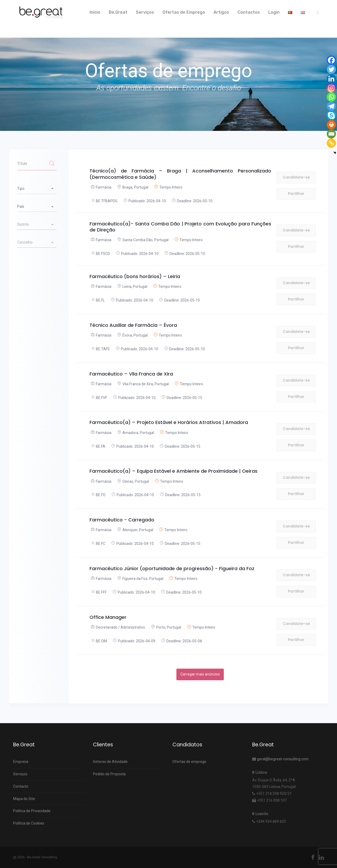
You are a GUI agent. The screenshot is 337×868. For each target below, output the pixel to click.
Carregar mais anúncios (200, 674)
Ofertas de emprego (189, 762)
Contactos (249, 12)
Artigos (221, 12)
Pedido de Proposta (109, 774)
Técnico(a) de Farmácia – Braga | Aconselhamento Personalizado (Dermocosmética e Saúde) (180, 174)
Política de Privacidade (32, 811)
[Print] (331, 125)
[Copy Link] (331, 143)
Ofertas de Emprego (184, 12)
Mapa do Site (24, 799)
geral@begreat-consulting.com (283, 759)
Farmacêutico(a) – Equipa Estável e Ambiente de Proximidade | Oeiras (174, 471)
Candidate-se (296, 177)
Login (274, 12)
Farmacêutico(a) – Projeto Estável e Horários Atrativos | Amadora (169, 422)
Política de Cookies (29, 823)
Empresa (21, 762)
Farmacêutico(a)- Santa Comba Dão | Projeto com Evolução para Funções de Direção (180, 227)
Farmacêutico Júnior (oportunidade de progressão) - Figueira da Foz (172, 568)
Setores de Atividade (110, 762)
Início (95, 12)
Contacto (21, 786)
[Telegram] (331, 106)
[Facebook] (331, 60)
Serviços (145, 12)
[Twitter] (331, 69)
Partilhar (296, 194)
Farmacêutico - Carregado (122, 520)
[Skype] (331, 115)
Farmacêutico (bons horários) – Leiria (135, 276)
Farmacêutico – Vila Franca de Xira (131, 374)
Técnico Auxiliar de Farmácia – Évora (133, 325)
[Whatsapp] (331, 97)
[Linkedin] (331, 79)
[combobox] (37, 189)
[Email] (331, 134)
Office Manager (108, 617)
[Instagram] (331, 88)
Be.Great (118, 12)
